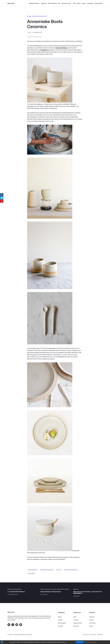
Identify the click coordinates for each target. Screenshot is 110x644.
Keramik (59, 570)
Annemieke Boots (33, 570)
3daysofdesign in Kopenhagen (51, 592)
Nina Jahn (11, 3)
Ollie (30, 635)
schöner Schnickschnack (39, 16)
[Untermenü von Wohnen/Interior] (35, 3)
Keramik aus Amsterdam (71, 570)
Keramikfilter (31, 573)
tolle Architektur (65, 589)
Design (29, 16)
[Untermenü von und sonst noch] (67, 3)
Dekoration (10, 589)
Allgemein (43, 589)
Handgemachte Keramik (47, 570)
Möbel (20, 589)
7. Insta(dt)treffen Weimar (16, 592)
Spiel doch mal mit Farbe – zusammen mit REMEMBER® (87, 592)
